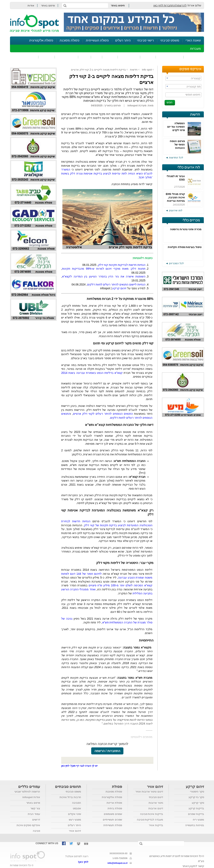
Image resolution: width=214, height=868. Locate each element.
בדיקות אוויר (156, 825)
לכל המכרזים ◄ (174, 263)
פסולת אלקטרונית (41, 41)
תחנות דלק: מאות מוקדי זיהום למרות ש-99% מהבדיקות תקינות (104, 269)
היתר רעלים (123, 41)
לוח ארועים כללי (189, 167)
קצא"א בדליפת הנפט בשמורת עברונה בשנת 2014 (92, 373)
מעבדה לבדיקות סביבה (150, 820)
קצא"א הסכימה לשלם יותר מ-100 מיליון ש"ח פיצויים (120, 585)
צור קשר (35, 808)
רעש (85, 57)
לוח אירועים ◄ (174, 210)
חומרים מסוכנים (170, 57)
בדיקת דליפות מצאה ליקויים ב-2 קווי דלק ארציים (98, 70)
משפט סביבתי (170, 41)
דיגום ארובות (156, 808)
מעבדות (195, 49)
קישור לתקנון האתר (193, 866)
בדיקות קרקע (196, 808)
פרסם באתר (48, 6)
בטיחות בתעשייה (195, 825)
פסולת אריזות (114, 803)
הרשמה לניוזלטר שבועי (27, 792)
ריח (97, 57)
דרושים (36, 820)
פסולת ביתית (115, 808)
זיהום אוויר (194, 57)
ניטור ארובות (156, 803)
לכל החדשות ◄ (174, 158)
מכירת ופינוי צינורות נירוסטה (186, 229)
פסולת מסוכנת (69, 41)
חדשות (195, 115)
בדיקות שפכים (196, 814)
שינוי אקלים (74, 814)
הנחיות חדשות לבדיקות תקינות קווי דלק (122, 265)
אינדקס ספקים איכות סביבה (28, 828)
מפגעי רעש (75, 820)
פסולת (110, 57)
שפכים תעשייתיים (112, 820)
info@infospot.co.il (117, 863)
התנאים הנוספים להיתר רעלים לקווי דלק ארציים (103, 414)
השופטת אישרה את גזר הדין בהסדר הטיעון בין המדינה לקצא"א (104, 276)
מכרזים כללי (191, 220)
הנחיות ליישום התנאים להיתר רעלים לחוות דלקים (116, 284)
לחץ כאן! (83, 862)
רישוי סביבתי (145, 41)
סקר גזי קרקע (196, 797)
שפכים (148, 57)
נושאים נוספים (25, 57)
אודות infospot (31, 797)
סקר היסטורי (197, 792)
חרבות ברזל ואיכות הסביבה (70, 800)
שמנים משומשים (113, 814)
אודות (31, 6)
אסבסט (77, 808)
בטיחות (47, 57)
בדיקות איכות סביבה (151, 814)
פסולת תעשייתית (97, 41)
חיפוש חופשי (193, 95)
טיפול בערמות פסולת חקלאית (185, 247)
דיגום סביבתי (156, 797)
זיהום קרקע (129, 57)
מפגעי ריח (198, 820)
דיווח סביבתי (66, 57)
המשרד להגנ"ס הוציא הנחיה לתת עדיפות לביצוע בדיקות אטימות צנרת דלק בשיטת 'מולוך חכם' (107, 173)
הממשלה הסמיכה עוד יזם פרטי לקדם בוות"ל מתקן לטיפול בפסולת (176, 130)
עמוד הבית (34, 814)
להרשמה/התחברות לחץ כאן (170, 5)
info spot (147, 70)
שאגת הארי (193, 41)
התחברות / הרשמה (107, 751)
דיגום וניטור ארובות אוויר (149, 792)
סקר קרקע (198, 803)
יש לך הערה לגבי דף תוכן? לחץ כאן (79, 766)
